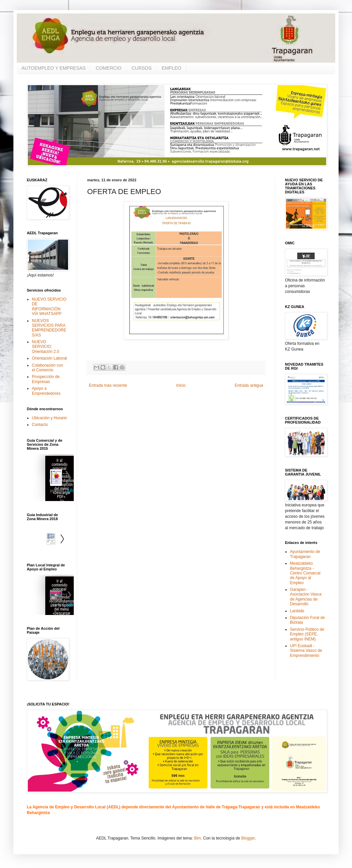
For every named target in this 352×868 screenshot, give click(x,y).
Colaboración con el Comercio (47, 368)
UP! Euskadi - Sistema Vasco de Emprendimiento (306, 651)
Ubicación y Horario (49, 418)
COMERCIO (108, 68)
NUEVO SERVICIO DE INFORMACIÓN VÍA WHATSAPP (49, 306)
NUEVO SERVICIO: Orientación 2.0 (45, 347)
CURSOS (141, 68)
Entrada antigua (249, 385)
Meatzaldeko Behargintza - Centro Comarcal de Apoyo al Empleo (305, 573)
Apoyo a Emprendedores (46, 391)
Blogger (248, 838)
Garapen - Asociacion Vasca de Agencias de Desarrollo (306, 597)
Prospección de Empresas (46, 379)
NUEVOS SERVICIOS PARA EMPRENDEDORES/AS (49, 328)
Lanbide (297, 611)
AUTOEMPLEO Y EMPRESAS (53, 68)
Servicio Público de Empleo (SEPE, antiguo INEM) (307, 634)
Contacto (40, 425)
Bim (198, 838)
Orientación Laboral (49, 358)
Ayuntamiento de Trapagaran (305, 554)
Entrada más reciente (108, 385)
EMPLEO (171, 68)
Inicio (181, 385)
